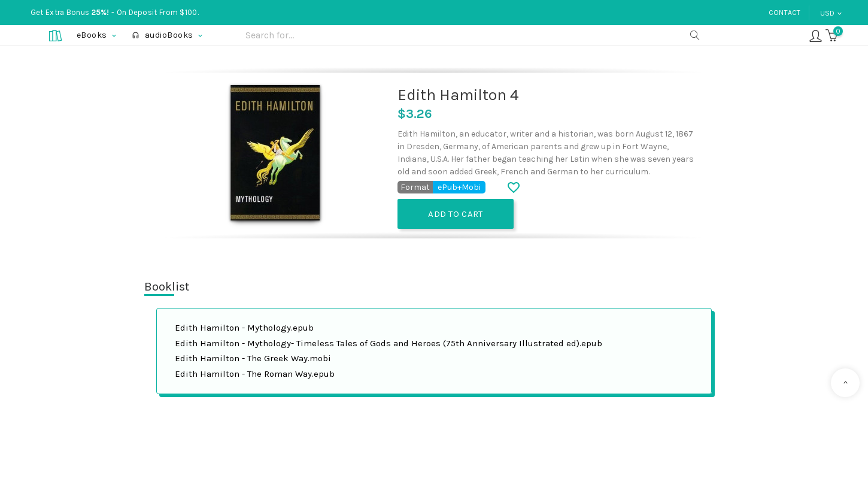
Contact (785, 13)
